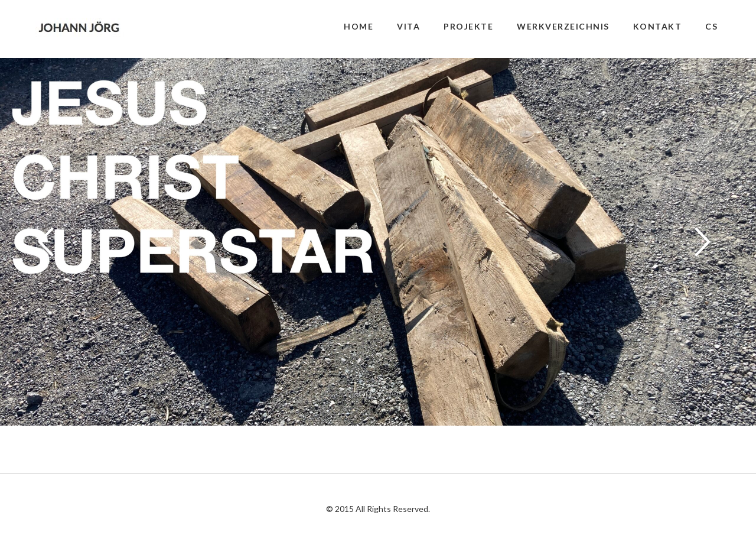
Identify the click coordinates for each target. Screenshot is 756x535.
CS (711, 26)
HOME (359, 26)
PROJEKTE (468, 26)
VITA (408, 26)
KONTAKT (658, 26)
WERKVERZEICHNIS (563, 26)
